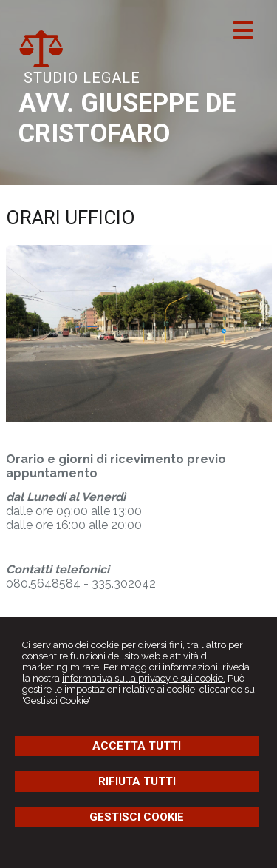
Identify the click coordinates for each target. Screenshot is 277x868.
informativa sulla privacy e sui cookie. (144, 678)
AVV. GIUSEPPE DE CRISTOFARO (127, 118)
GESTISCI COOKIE (137, 817)
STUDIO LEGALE (82, 78)
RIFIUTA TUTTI (137, 781)
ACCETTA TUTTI (137, 746)
